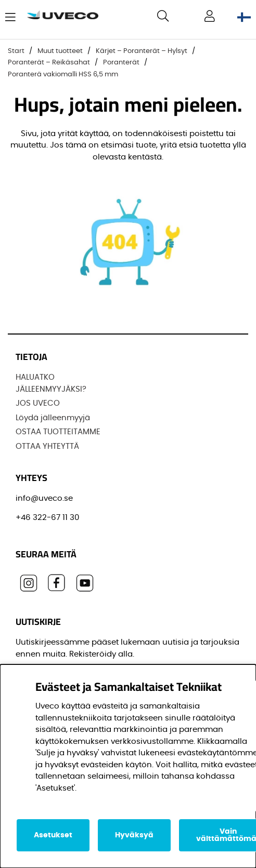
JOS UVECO (38, 403)
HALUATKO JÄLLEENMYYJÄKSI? (51, 383)
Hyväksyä (134, 835)
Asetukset (53, 835)
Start (16, 51)
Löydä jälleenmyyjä (53, 418)
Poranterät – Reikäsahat (49, 63)
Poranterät (121, 63)
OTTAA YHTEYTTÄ (47, 446)
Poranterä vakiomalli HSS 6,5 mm (63, 75)
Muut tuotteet (60, 51)
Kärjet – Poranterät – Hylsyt (142, 51)
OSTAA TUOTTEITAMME (58, 432)
